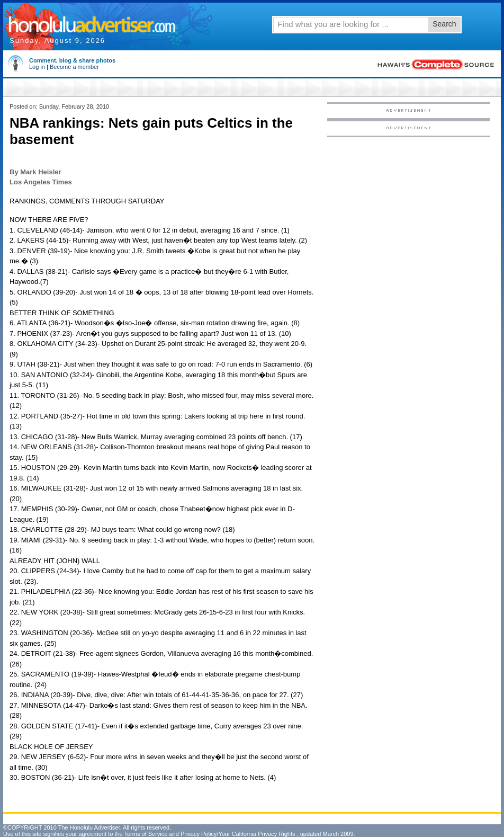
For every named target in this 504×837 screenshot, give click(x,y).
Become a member (74, 67)
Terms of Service (146, 834)
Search (444, 24)
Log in (37, 67)
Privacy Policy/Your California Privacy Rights (238, 834)
